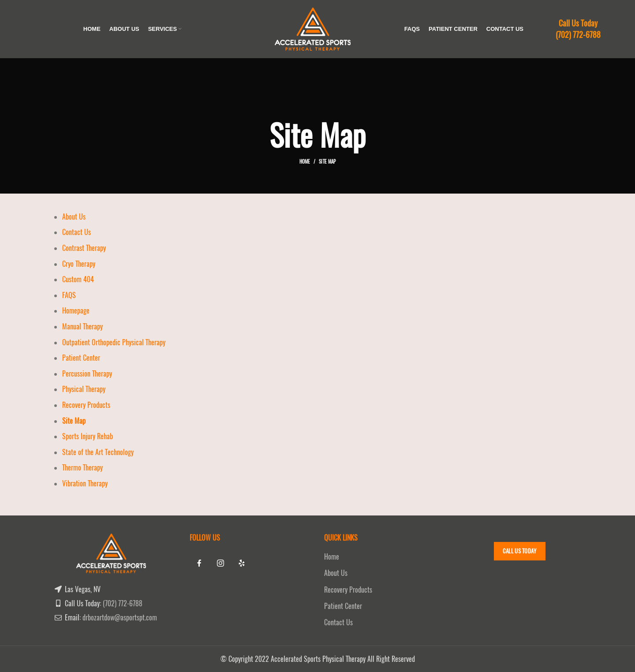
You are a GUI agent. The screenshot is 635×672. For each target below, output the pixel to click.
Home (305, 162)
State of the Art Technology (98, 452)
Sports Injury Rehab (88, 436)
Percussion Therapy (87, 374)
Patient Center (81, 358)
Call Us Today (520, 551)
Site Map (74, 421)
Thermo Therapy (82, 468)
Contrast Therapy (84, 248)
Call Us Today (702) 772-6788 (578, 29)
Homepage (76, 311)
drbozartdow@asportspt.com (120, 618)
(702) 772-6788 (123, 603)
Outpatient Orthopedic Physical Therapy (114, 342)
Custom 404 (78, 279)
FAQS (69, 295)
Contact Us (77, 232)
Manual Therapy (82, 327)
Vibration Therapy (85, 483)
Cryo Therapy (79, 264)
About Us (74, 217)
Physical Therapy (84, 389)
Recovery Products (86, 405)
